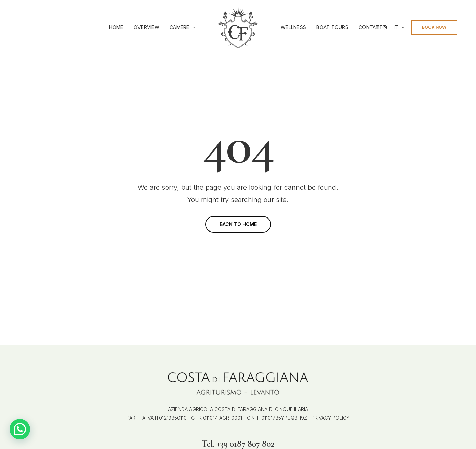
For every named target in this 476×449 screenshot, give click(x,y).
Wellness (293, 27)
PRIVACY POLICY (330, 418)
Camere (180, 27)
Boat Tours (332, 27)
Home (116, 27)
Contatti (371, 27)
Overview (147, 27)
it (396, 27)
